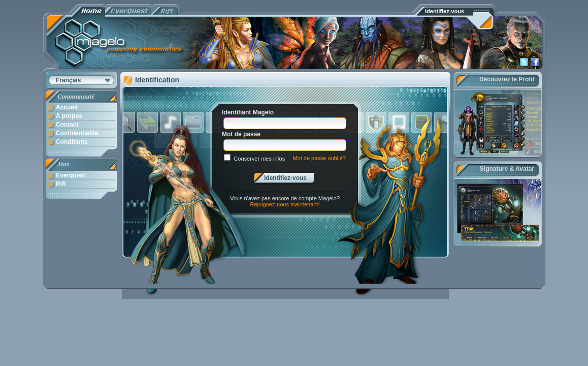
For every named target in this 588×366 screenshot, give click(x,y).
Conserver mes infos (259, 159)
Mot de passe (241, 134)
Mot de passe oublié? (319, 158)
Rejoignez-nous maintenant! (285, 204)
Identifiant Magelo (248, 112)
